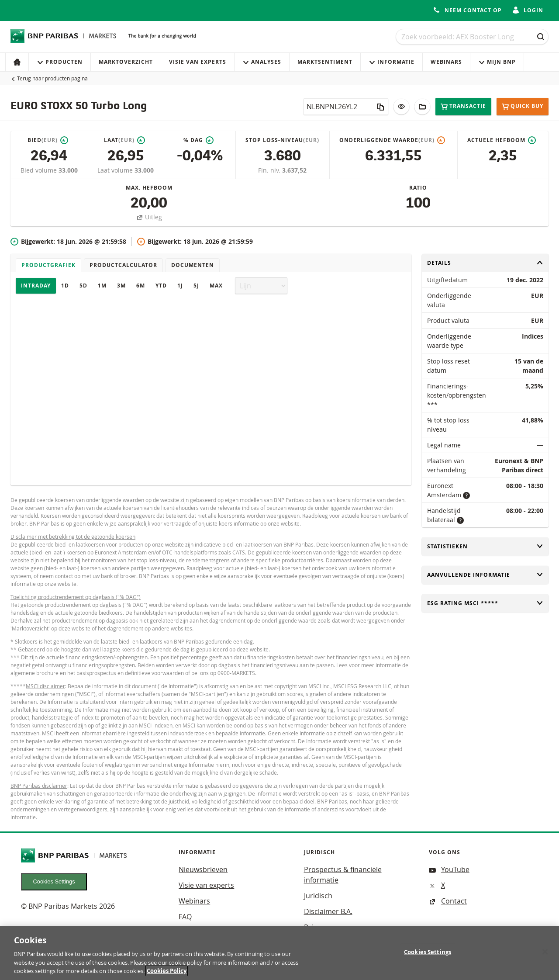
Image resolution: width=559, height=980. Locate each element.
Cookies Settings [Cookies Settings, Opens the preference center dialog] (428, 958)
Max (216, 286)
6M (141, 286)
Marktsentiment (325, 62)
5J (196, 286)
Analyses (262, 62)
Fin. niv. (270, 170)
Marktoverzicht (126, 62)
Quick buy (523, 107)
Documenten (193, 265)
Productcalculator (123, 265)
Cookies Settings (54, 881)
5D (83, 286)
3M (121, 286)
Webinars (446, 62)
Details (485, 263)
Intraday (36, 286)
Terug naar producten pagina (52, 78)
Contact (448, 901)
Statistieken (485, 546)
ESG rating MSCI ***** (485, 603)
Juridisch (318, 896)
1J (180, 286)
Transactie (463, 106)
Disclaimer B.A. (328, 911)
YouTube (449, 869)
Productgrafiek (48, 265)
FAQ (185, 917)
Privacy (316, 927)
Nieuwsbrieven (203, 869)
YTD (161, 286)
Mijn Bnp (497, 62)
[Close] (545, 958)
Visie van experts (198, 62)
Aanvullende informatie (485, 575)
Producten (60, 62)
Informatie (392, 62)
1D (65, 286)
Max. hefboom (149, 188)
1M (102, 286)
